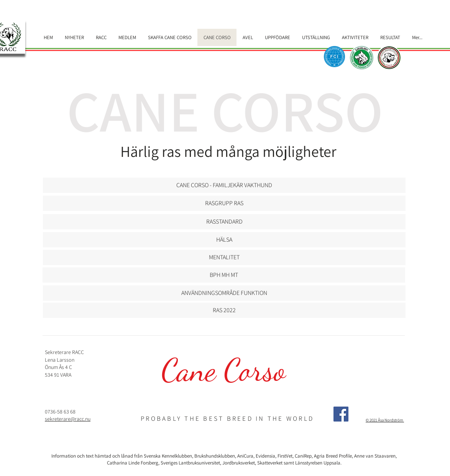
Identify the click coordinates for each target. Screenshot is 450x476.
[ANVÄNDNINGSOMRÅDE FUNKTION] (224, 293)
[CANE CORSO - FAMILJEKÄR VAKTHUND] (224, 185)
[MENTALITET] (224, 257)
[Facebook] (341, 414)
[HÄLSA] (224, 240)
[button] (224, 222)
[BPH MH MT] (224, 275)
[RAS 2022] (224, 310)
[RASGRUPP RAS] (224, 203)
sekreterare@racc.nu (68, 419)
